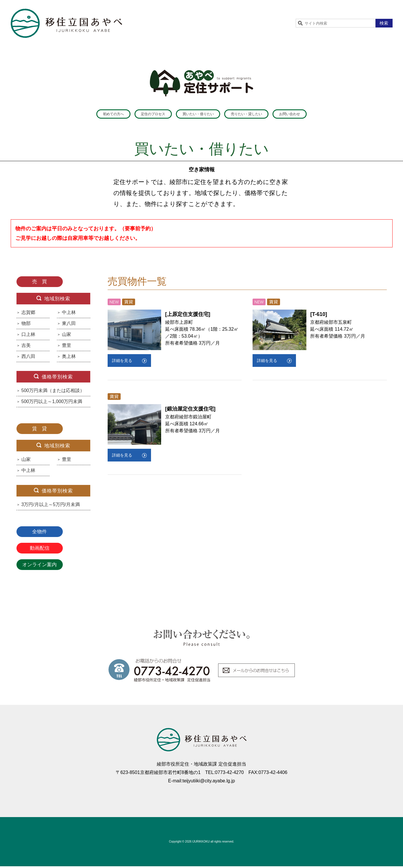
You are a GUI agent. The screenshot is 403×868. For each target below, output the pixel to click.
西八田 (28, 358)
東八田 (69, 325)
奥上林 (69, 358)
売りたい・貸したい (266, 115)
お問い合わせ (329, 115)
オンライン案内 (39, 566)
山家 (67, 336)
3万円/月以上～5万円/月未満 (51, 506)
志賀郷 (28, 314)
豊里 (67, 347)
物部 (26, 325)
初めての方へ (75, 115)
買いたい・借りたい (196, 115)
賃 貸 (39, 430)
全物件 (39, 533)
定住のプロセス (132, 115)
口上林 (28, 336)
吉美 (26, 347)
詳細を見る (122, 362)
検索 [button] (384, 23)
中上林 (69, 314)
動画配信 (40, 550)
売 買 (39, 283)
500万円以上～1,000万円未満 (52, 403)
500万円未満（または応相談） (53, 392)
